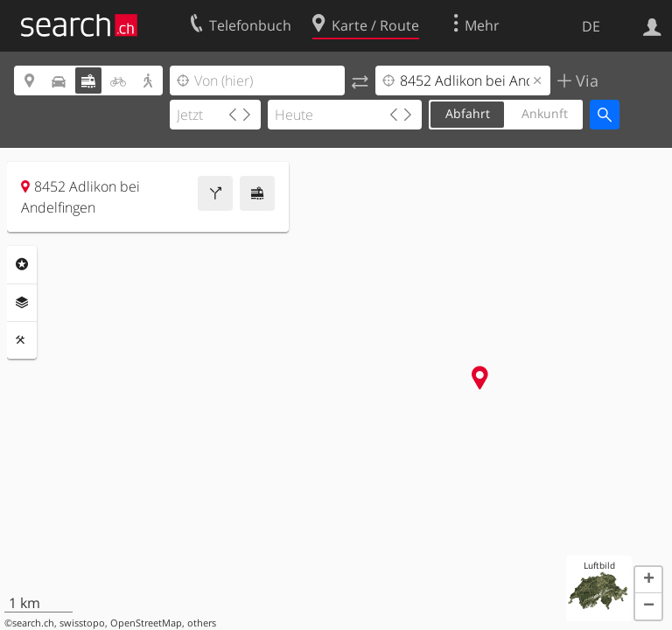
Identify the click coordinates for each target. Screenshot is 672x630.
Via (585, 80)
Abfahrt (468, 113)
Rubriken (22, 264)
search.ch (33, 623)
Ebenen (22, 303)
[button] (648, 580)
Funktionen (22, 340)
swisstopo (82, 623)
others (202, 623)
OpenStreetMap (146, 623)
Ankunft (545, 113)
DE (591, 26)
